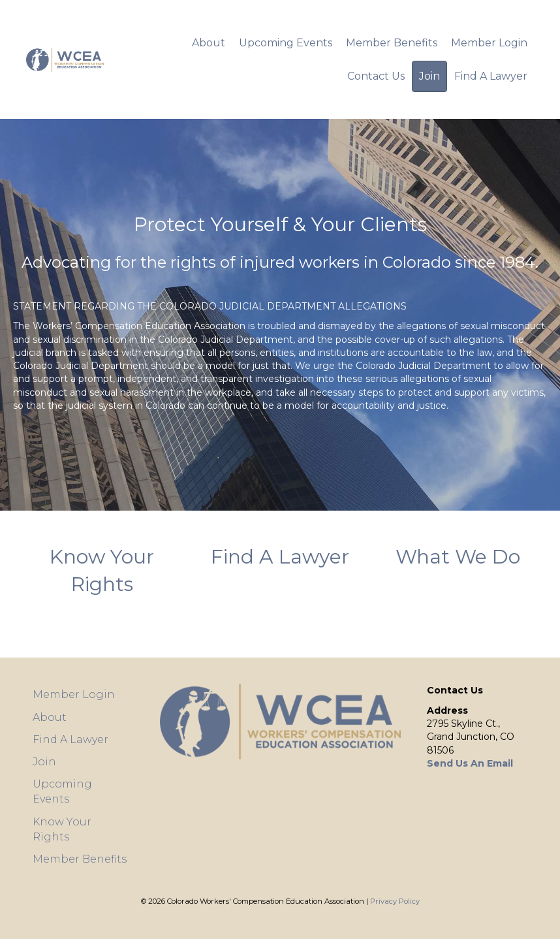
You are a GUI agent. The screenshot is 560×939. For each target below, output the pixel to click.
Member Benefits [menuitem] (392, 43)
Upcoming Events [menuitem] (286, 43)
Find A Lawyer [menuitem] (491, 76)
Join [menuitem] (429, 76)
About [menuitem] (209, 43)
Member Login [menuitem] (489, 43)
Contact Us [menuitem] (376, 76)
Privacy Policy (395, 901)
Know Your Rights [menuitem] (62, 829)
